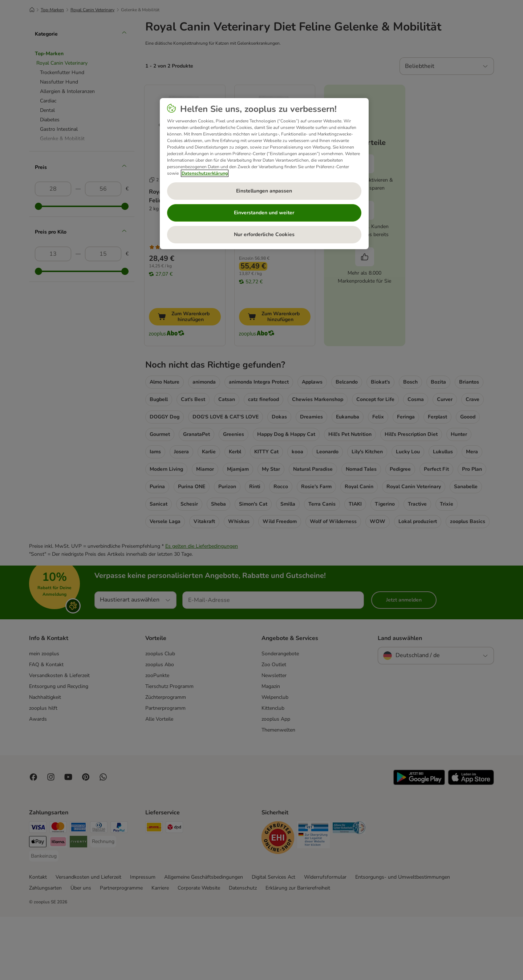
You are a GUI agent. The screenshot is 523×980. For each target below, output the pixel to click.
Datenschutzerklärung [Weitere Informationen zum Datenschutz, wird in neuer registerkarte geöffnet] (205, 173)
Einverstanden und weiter (264, 213)
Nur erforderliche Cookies (264, 234)
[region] (264, 174)
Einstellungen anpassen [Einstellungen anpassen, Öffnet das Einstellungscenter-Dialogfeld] (264, 191)
